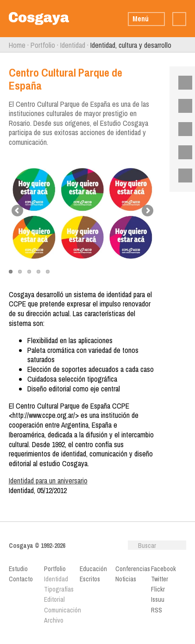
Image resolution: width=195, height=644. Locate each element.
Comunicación (60, 610)
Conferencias (131, 569)
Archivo (54, 620)
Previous (18, 211)
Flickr (182, 129)
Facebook (182, 83)
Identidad (73, 45)
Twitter (182, 106)
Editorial (54, 599)
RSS (182, 176)
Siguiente (191, 45)
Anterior (4, 45)
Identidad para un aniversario (48, 481)
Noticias (126, 579)
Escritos (90, 579)
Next (147, 211)
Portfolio (43, 45)
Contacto (21, 579)
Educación (93, 569)
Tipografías (59, 589)
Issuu (182, 152)
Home (17, 45)
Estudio (18, 569)
